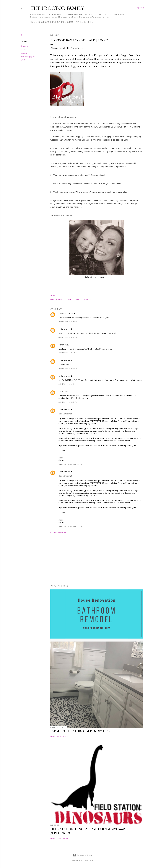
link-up (24, 53)
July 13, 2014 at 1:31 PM (67, 384)
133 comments (63, 736)
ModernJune (65, 314)
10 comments (62, 838)
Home (34, 22)
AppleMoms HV (84, 22)
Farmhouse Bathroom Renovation (81, 731)
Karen (23, 50)
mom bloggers (28, 57)
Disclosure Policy (49, 22)
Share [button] (23, 35)
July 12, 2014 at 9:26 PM (68, 321)
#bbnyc (24, 46)
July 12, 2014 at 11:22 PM (68, 353)
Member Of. (68, 22)
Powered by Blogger (83, 855)
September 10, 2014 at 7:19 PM (70, 464)
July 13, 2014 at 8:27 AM (68, 368)
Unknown (63, 329)
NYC (23, 60)
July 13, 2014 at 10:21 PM (68, 402)
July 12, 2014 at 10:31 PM (68, 337)
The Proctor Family (57, 8)
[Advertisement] (97, 559)
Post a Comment (58, 532)
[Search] (141, 8)
